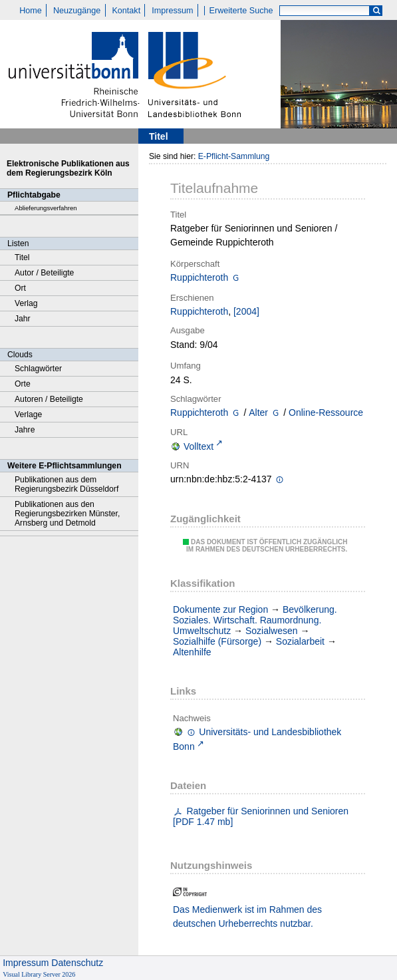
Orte (23, 384)
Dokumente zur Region (220, 609)
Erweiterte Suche (241, 11)
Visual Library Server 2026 (39, 974)
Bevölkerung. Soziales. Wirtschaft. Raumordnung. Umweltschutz (255, 620)
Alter (258, 412)
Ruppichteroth (199, 277)
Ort (20, 288)
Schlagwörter (38, 369)
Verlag (26, 303)
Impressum (172, 11)
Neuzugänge (77, 11)
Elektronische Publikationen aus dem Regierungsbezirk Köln (68, 168)
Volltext (198, 446)
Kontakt (126, 11)
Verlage (28, 414)
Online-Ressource (326, 412)
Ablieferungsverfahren (46, 208)
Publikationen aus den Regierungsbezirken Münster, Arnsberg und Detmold (67, 514)
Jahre (25, 430)
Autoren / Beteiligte (49, 399)
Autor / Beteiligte (44, 273)
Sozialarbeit (300, 641)
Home (31, 11)
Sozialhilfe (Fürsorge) (217, 641)
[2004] (246, 311)
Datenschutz (77, 963)
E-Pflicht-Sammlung (234, 156)
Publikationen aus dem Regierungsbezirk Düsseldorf (66, 484)
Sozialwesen (272, 631)
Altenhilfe (192, 652)
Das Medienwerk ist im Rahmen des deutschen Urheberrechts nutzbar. (247, 916)
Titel (22, 257)
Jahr (23, 319)
